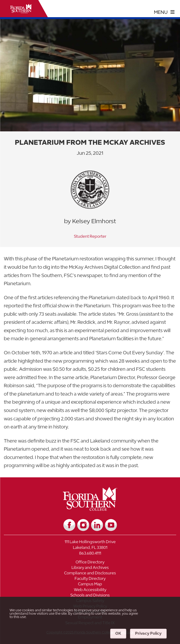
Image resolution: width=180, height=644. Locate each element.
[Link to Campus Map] (90, 585)
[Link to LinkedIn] (97, 525)
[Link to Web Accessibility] (90, 590)
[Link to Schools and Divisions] (90, 596)
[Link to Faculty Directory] (90, 579)
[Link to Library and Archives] (90, 568)
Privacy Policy (148, 633)
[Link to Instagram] (83, 525)
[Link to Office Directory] (90, 563)
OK (118, 633)
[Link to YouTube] (111, 525)
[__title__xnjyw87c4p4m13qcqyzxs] (21, 9)
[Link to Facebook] (69, 525)
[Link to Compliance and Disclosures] (90, 574)
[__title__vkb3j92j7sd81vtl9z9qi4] (90, 509)
